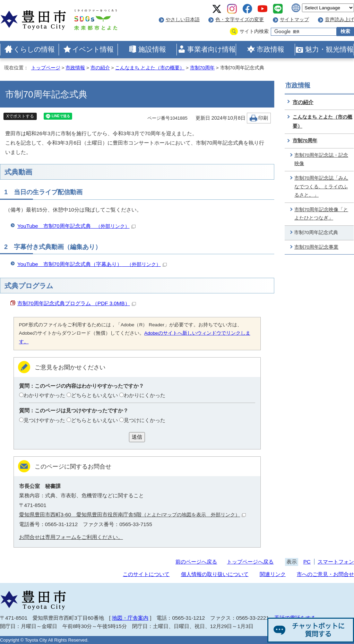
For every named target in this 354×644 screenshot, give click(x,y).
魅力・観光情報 (329, 49)
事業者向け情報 (211, 49)
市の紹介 (100, 68)
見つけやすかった (44, 420)
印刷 (263, 118)
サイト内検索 (254, 31)
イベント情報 (93, 49)
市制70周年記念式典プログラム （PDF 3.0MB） (77, 303)
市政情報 (270, 49)
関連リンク (273, 574)
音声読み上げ (339, 20)
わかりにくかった (145, 395)
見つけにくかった (145, 420)
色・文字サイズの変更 (240, 20)
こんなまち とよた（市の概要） (150, 68)
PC (307, 562)
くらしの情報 (34, 49)
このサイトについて (146, 574)
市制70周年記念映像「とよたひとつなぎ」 (321, 214)
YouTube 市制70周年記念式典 (76, 226)
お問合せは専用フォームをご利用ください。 (71, 537)
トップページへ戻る (250, 562)
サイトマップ (294, 20)
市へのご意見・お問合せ (325, 574)
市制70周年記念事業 (316, 247)
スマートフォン (336, 562)
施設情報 (152, 49)
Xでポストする (20, 116)
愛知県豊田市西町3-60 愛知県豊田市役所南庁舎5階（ (133, 514)
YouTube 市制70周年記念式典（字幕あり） (92, 264)
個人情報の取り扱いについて (215, 574)
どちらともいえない (94, 395)
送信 (137, 437)
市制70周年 (202, 68)
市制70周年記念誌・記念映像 (321, 160)
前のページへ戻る (196, 562)
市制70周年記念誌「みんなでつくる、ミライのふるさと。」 (321, 187)
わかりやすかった (44, 395)
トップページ (46, 68)
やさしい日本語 (183, 20)
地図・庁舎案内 (130, 618)
